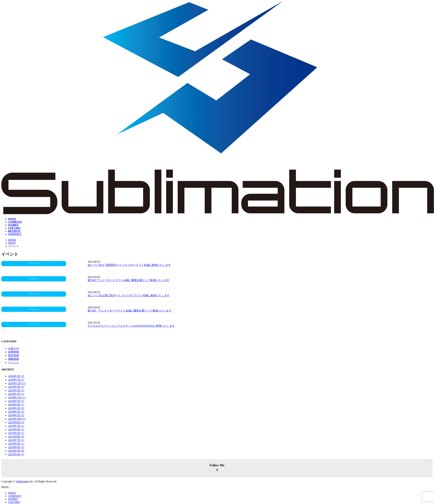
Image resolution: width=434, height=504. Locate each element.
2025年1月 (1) (16, 394)
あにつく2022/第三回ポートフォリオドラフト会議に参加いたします (128, 295)
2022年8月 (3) (16, 437)
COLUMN (14, 502)
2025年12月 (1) (17, 383)
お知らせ (14, 348)
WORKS (13, 499)
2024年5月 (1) (16, 401)
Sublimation (22, 481)
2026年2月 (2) (16, 376)
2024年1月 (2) (16, 415)
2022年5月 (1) (16, 444)
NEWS (12, 493)
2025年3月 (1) (16, 390)
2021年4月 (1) (16, 454)
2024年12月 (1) (17, 398)
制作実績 (14, 355)
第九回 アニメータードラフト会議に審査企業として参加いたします (128, 280)
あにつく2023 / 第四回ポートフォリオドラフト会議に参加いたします (129, 265)
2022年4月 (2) (16, 447)
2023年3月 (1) (16, 433)
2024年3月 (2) (16, 408)
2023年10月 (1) (17, 419)
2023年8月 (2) (16, 422)
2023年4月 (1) (16, 429)
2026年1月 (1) (16, 380)
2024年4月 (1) (16, 405)
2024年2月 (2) (16, 412)
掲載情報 (14, 359)
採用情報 (14, 352)
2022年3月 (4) (16, 451)
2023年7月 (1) (16, 426)
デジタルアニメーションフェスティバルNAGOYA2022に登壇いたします (131, 326)
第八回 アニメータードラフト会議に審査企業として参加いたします (129, 311)
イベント (14, 363)
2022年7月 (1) (16, 440)
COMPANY (15, 496)
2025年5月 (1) (16, 387)
